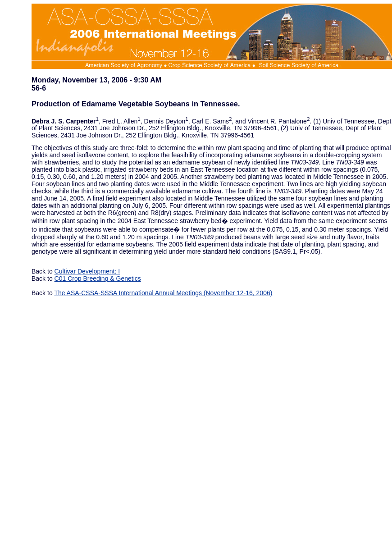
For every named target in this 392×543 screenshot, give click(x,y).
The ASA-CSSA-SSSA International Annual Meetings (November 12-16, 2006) (163, 293)
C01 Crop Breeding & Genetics (98, 278)
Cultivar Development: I (87, 271)
